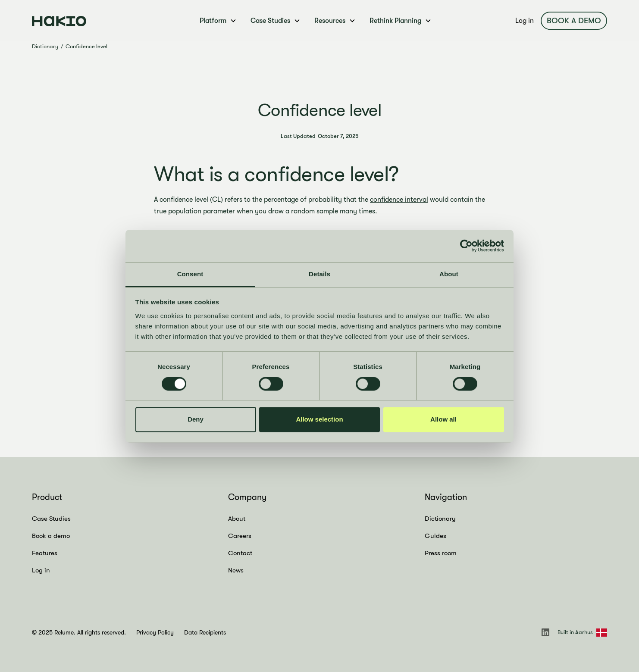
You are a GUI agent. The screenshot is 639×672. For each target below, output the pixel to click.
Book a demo (574, 21)
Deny (196, 420)
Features (45, 553)
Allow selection (319, 420)
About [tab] (449, 274)
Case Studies (51, 519)
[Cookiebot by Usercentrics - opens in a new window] (466, 246)
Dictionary (45, 46)
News (236, 570)
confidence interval (399, 200)
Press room (441, 553)
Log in (525, 21)
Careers (240, 536)
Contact (240, 553)
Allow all (443, 420)
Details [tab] (319, 274)
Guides (435, 536)
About (237, 519)
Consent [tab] (190, 274)
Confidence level (86, 46)
